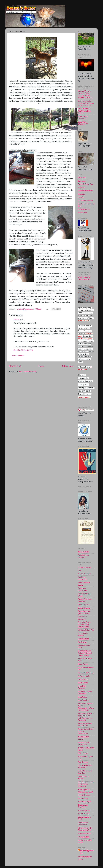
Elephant (81, 187)
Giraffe (81, 197)
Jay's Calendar (83, 552)
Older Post (68, 366)
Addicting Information (82, 578)
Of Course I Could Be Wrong (85, 766)
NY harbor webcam (85, 201)
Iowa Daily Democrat (82, 687)
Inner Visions (83, 683)
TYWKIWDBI (84, 814)
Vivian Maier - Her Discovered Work (85, 829)
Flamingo (82, 194)
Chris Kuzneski (84, 605)
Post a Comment (18, 356)
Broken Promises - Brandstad (85, 600)
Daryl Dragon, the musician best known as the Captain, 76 (86, 103)
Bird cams (82, 181)
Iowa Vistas (82, 697)
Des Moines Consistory (82, 618)
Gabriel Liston (83, 639)
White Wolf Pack (84, 834)
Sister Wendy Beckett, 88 (83, 118)
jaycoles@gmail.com (87, 852)
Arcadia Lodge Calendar (84, 556)
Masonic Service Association (84, 743)
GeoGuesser (83, 642)
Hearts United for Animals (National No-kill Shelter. (85, 653)
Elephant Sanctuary (85, 191)
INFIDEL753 (83, 679)
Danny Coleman (84, 608)
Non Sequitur (83, 762)
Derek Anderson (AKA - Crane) (84, 612)
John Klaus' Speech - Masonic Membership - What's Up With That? (86, 707)
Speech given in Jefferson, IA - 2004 (85, 791)
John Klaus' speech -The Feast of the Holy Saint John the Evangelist (86, 717)
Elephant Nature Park (86, 630)
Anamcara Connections (83, 589)
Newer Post (15, 366)
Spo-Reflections (84, 795)
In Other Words (84, 676)
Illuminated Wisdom (86, 673)
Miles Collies (83, 753)
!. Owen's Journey (85, 567)
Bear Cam (82, 178)
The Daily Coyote (85, 802)
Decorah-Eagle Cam (86, 184)
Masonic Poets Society (83, 738)
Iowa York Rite (84, 700)
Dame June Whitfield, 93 (83, 123)
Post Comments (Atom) (28, 372)
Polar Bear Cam (84, 209)
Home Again (83, 664)
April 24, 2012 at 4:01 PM (23, 350)
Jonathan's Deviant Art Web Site (85, 725)
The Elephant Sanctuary (83, 806)
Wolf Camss (83, 213)
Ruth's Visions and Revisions (85, 772)
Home (42, 366)
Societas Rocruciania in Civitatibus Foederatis (86, 784)
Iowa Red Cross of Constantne (85, 693)
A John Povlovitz (84, 574)
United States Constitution (83, 824)
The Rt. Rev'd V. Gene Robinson (84, 278)
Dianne (17, 320)
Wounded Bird (83, 837)
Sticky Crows (83, 798)
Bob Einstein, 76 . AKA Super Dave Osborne (85, 111)
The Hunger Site (84, 810)
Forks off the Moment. (83, 634)
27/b (80, 571)
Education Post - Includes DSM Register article (84, 624)
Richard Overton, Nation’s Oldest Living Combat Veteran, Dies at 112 (86, 94)
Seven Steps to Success (83, 777)
